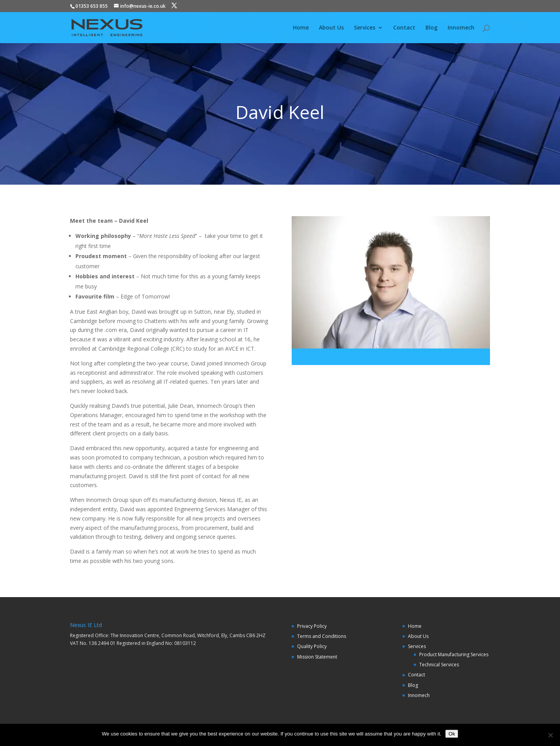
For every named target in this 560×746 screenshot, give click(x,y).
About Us (331, 28)
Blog (431, 28)
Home (301, 28)
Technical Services (439, 665)
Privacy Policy (312, 626)
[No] (550, 735)
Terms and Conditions (322, 636)
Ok (452, 734)
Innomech (461, 28)
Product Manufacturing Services (454, 654)
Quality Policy (312, 646)
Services (365, 28)
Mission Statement (317, 657)
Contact (404, 28)
